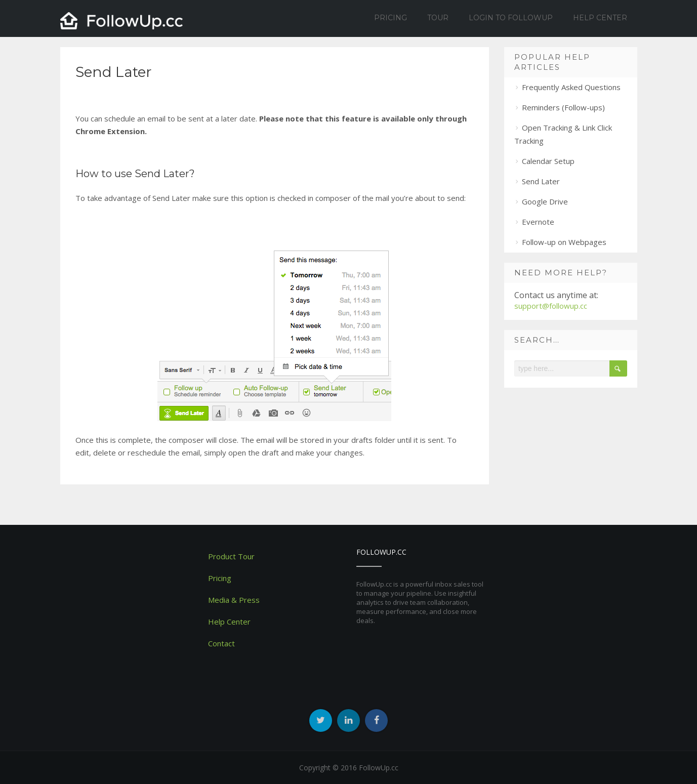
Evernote (538, 222)
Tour (438, 18)
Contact (221, 643)
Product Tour (231, 556)
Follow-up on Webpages (564, 242)
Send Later (541, 181)
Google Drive (545, 201)
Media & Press (234, 600)
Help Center (600, 18)
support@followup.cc (551, 306)
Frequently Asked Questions (571, 87)
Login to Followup (511, 18)
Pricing (391, 18)
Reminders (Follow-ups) (563, 107)
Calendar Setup (548, 161)
